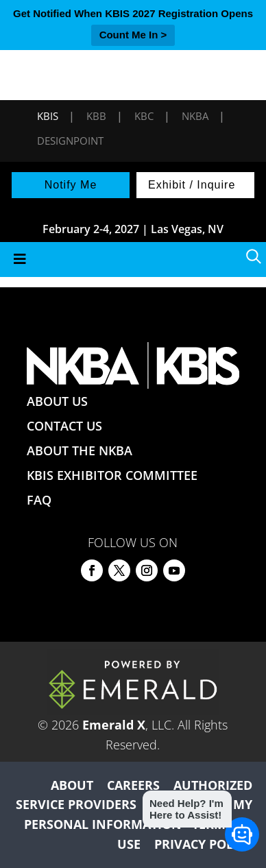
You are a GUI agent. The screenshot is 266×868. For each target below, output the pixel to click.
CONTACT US (64, 426)
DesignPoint (70, 141)
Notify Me (71, 185)
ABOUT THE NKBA (80, 450)
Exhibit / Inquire (192, 185)
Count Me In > (133, 35)
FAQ (39, 500)
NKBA (195, 116)
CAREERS (133, 785)
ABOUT (72, 785)
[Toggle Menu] (133, 260)
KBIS (48, 116)
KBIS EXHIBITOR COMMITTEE (112, 475)
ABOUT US (57, 401)
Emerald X (114, 725)
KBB (96, 116)
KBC (144, 116)
